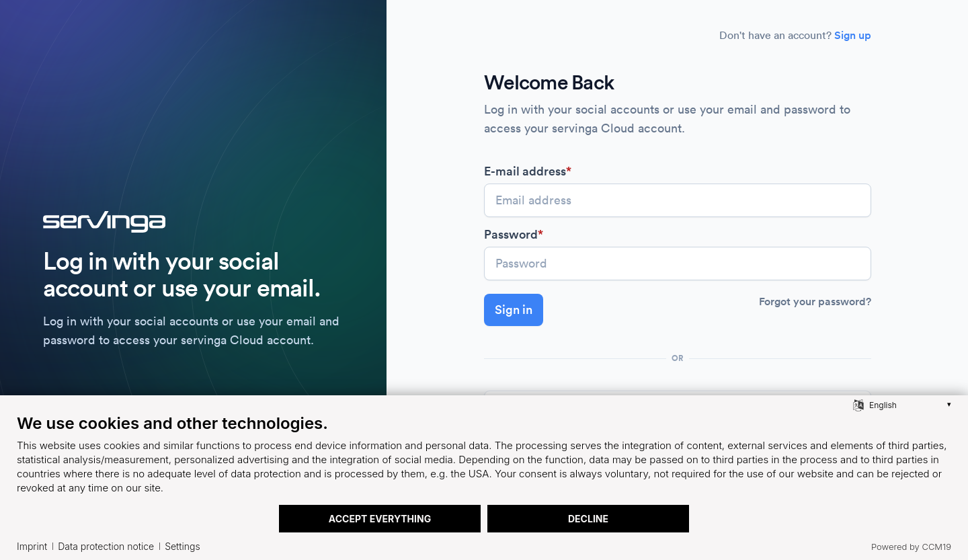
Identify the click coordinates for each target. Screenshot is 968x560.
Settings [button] (182, 546)
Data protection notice (106, 546)
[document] (484, 458)
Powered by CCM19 (911, 547)
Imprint (32, 546)
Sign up (853, 35)
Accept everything (380, 519)
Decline (588, 519)
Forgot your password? (815, 302)
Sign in (514, 310)
